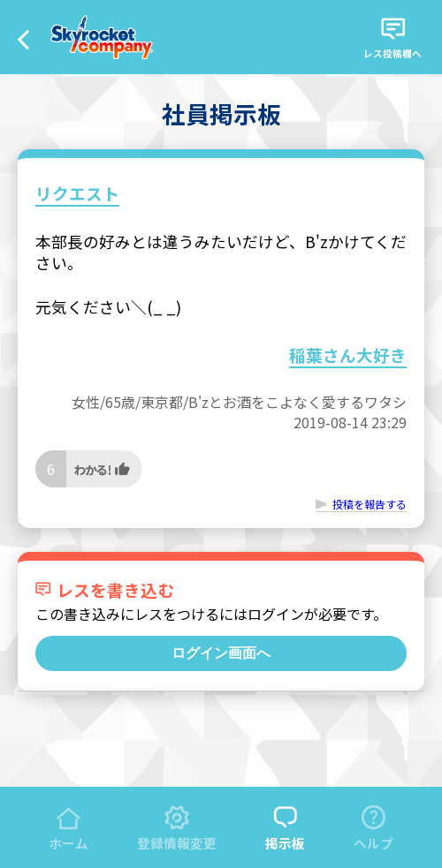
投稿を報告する (370, 504)
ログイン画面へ (221, 653)
